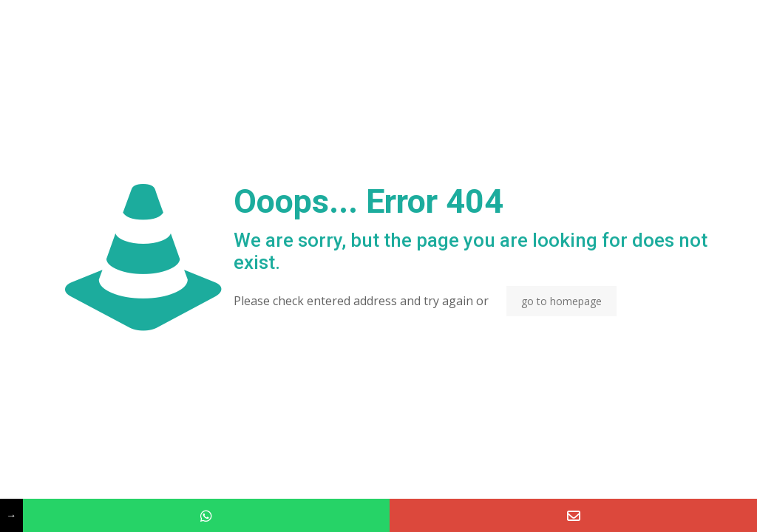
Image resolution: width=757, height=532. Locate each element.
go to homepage (561, 301)
